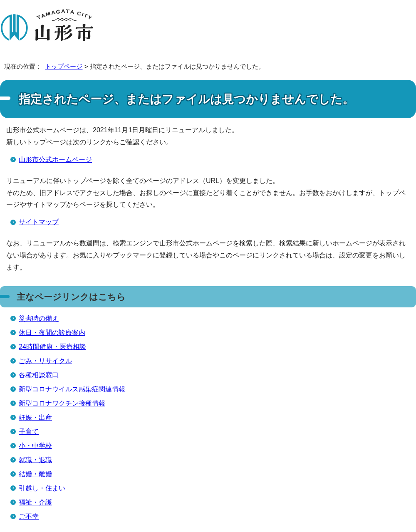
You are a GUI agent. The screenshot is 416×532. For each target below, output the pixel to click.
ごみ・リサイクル (45, 361)
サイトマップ (39, 222)
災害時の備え (39, 318)
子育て (29, 432)
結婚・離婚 (35, 474)
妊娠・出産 (35, 417)
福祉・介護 (35, 502)
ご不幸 (29, 516)
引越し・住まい (42, 488)
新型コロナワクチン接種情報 (62, 403)
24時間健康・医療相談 (52, 347)
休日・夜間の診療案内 (52, 333)
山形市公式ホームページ (55, 160)
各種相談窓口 (39, 375)
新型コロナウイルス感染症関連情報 (72, 389)
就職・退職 (35, 460)
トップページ (64, 66)
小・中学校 (35, 446)
